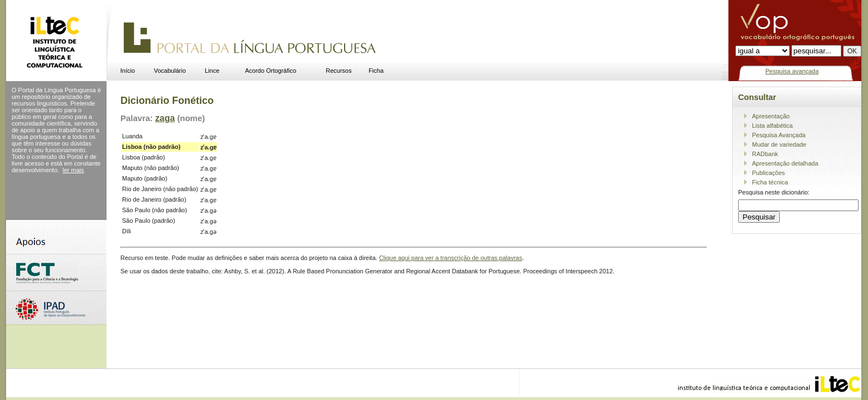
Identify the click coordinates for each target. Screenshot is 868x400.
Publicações (768, 173)
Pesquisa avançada (792, 71)
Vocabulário (170, 71)
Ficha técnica (770, 182)
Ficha (376, 71)
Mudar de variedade (779, 144)
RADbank (765, 154)
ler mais (74, 170)
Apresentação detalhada (785, 163)
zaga (165, 118)
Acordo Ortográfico (271, 71)
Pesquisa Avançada (779, 135)
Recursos (339, 71)
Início (128, 71)
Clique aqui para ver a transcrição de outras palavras (451, 258)
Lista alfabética (772, 126)
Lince (212, 71)
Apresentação (771, 116)
